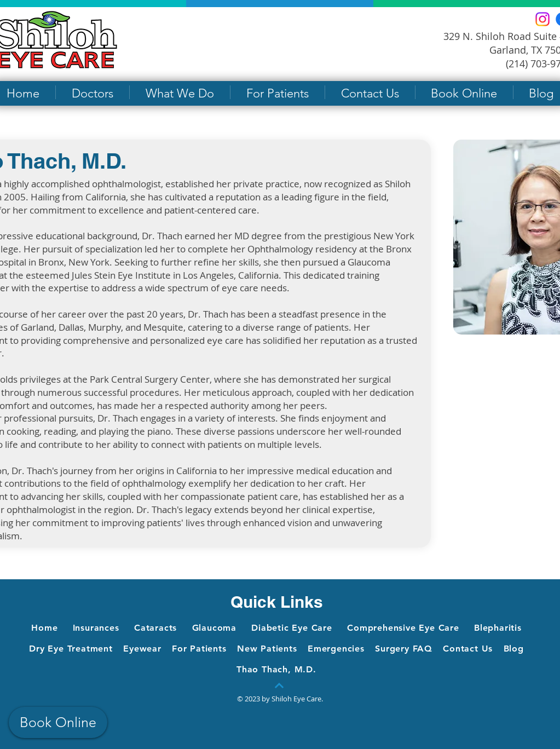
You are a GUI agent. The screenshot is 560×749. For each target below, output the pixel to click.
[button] (93, 92)
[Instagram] (542, 19)
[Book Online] (58, 722)
